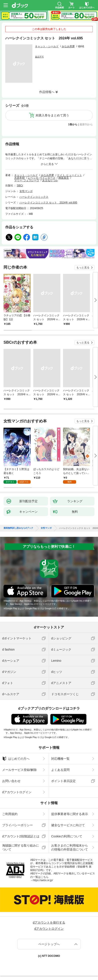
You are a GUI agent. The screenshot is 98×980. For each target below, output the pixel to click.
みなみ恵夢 (68, 46)
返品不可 (39, 57)
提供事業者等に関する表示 (70, 814)
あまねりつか (50, 180)
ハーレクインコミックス (34, 197)
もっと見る (83, 268)
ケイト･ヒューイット (70, 175)
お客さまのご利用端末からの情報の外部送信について (70, 847)
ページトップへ (49, 944)
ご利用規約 (10, 814)
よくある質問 (60, 770)
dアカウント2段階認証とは (21, 836)
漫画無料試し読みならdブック (18, 528)
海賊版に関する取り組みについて (21, 847)
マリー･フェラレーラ (27, 180)
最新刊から (86, 124)
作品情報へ (47, 92)
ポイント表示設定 (63, 781)
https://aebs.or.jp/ (43, 880)
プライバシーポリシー (17, 825)
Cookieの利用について (67, 836)
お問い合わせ (11, 781)
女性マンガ (26, 191)
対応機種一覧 (60, 759)
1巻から (73, 124)
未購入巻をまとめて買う (52, 115)
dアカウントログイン (17, 792)
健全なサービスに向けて (68, 825)
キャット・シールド (47, 46)
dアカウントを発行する (49, 922)
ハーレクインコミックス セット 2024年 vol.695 (48, 203)
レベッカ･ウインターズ (42, 178)
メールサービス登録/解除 (19, 770)
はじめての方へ (16, 759)
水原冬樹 (19, 178)
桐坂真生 (64, 178)
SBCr (20, 185)
